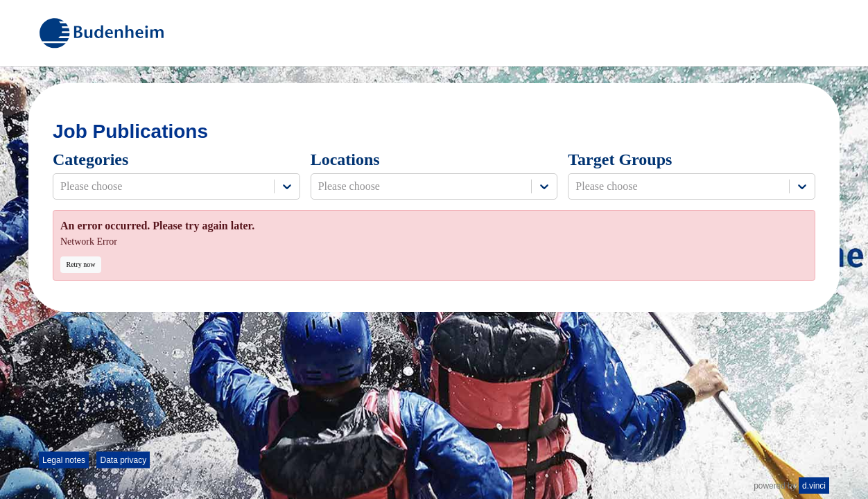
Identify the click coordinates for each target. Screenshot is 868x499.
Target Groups (620, 159)
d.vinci (814, 486)
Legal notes (64, 460)
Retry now (81, 264)
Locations (345, 159)
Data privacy (123, 460)
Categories (90, 159)
